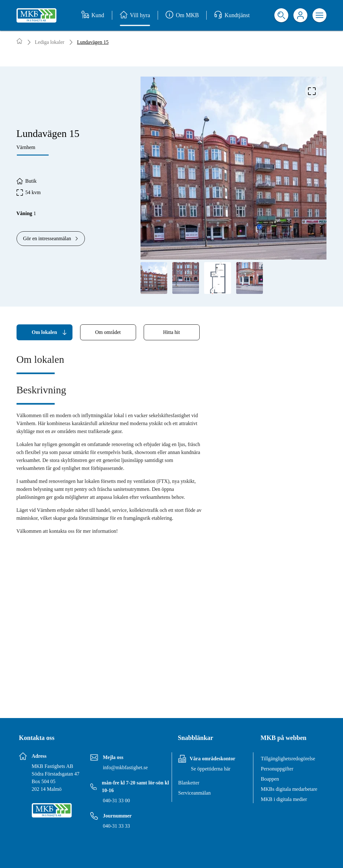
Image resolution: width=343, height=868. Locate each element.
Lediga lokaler (50, 42)
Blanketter (189, 783)
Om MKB (182, 15)
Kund (93, 15)
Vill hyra (135, 15)
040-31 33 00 (117, 800)
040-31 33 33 (117, 826)
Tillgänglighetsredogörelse (288, 759)
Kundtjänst (232, 15)
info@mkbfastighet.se (125, 767)
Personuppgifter (277, 769)
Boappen (270, 779)
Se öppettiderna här (211, 769)
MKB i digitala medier (284, 799)
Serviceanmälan (195, 793)
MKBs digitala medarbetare (289, 789)
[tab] (45, 332)
